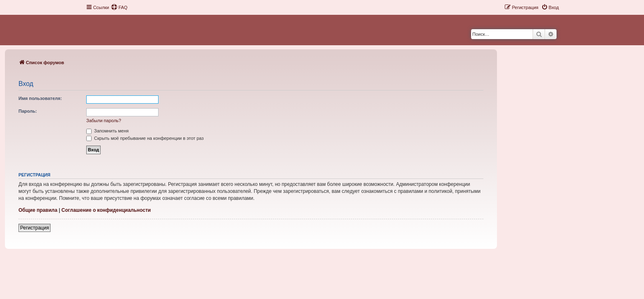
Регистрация (34, 228)
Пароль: (28, 111)
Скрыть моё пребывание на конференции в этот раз (145, 138)
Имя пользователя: (40, 98)
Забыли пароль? (104, 121)
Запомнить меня (107, 131)
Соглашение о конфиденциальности (106, 210)
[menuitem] (119, 7)
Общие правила (38, 210)
